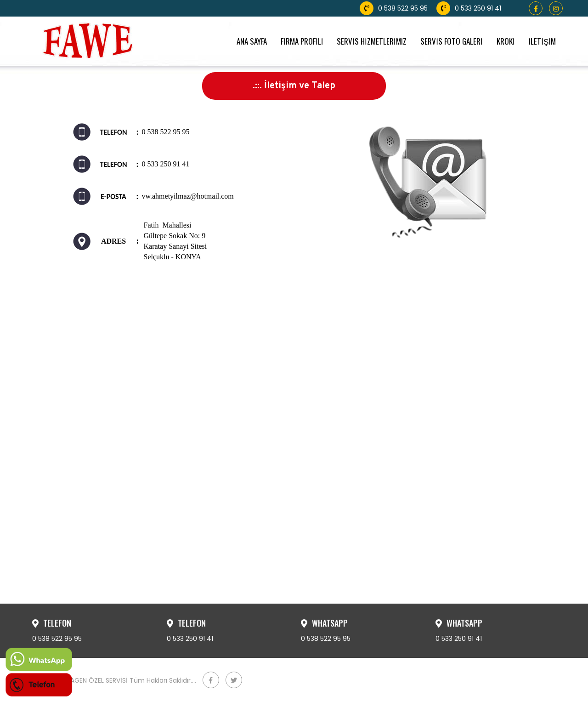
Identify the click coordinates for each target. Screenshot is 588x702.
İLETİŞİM (542, 41)
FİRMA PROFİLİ (302, 41)
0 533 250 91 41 (469, 8)
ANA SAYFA (252, 41)
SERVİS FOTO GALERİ (451, 41)
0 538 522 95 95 (394, 8)
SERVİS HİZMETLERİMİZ (372, 41)
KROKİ (506, 41)
